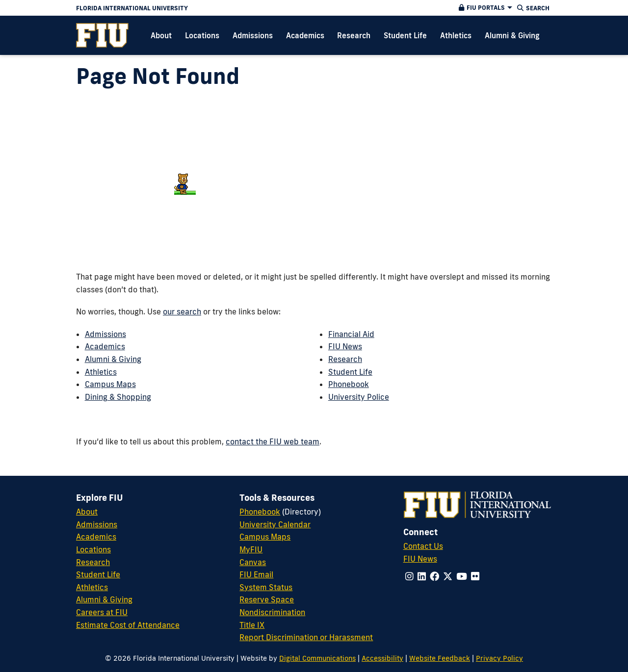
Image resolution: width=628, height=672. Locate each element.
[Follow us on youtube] (462, 576)
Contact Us (423, 546)
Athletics (101, 372)
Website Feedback (440, 658)
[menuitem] (102, 35)
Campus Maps (110, 384)
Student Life (350, 372)
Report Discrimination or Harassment (306, 637)
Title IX (252, 625)
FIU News (345, 346)
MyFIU (251, 549)
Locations (93, 549)
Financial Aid (351, 334)
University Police (359, 397)
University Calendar (275, 524)
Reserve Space (267, 599)
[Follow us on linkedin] (422, 576)
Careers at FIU (102, 612)
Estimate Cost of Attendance (128, 625)
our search (182, 311)
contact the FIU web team (273, 441)
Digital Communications (317, 658)
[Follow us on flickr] (475, 576)
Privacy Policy (499, 658)
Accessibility (382, 658)
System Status (266, 587)
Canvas (253, 562)
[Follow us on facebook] (434, 576)
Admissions (105, 334)
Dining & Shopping (118, 397)
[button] (484, 8)
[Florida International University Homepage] (236, 8)
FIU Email (256, 574)
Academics (105, 346)
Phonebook (349, 384)
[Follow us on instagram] (409, 576)
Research (345, 359)
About (87, 512)
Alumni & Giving (113, 359)
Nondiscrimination (272, 612)
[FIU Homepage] (102, 35)
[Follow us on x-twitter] (448, 576)
